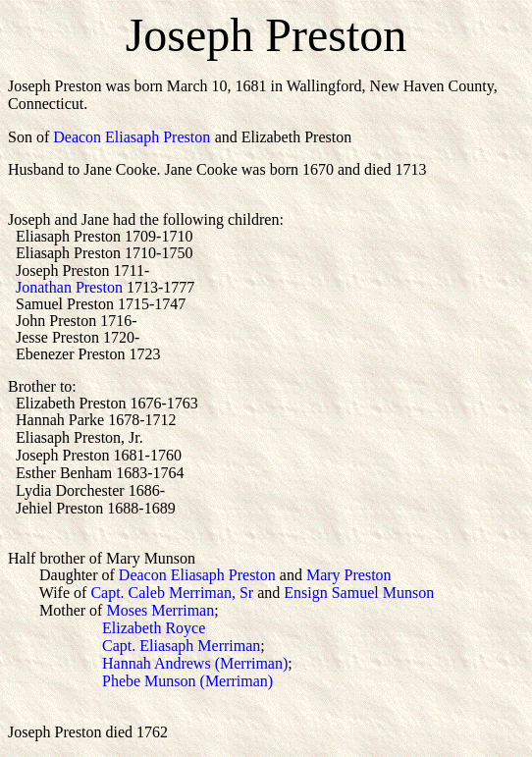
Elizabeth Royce (154, 628)
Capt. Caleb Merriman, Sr (172, 593)
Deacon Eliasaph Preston (132, 137)
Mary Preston (349, 575)
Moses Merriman (160, 610)
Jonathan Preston (69, 287)
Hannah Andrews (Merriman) (195, 663)
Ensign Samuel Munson (359, 593)
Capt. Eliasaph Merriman (181, 646)
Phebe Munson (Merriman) (140, 681)
